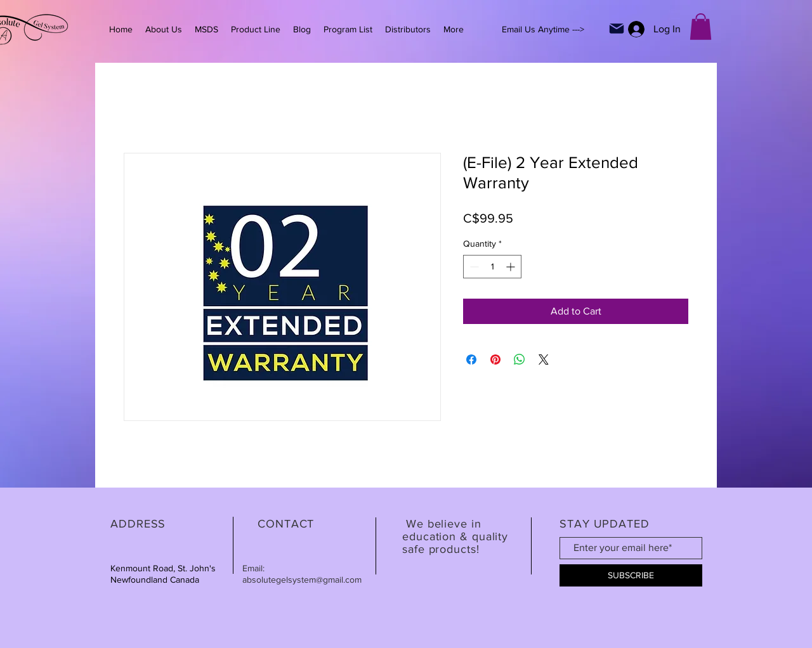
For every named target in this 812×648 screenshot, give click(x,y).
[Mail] (617, 29)
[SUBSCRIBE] (631, 575)
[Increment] (512, 267)
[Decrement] (473, 267)
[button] (701, 27)
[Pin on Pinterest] (495, 360)
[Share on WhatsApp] (520, 360)
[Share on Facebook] (471, 360)
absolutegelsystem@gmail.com (302, 580)
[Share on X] (544, 360)
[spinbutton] (492, 267)
